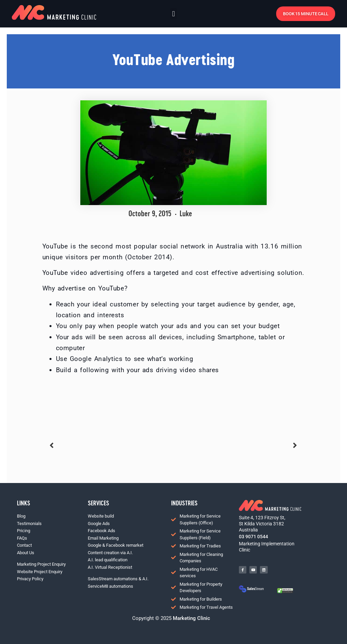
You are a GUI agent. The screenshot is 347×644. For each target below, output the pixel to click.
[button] (173, 14)
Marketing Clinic (191, 618)
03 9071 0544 (253, 537)
